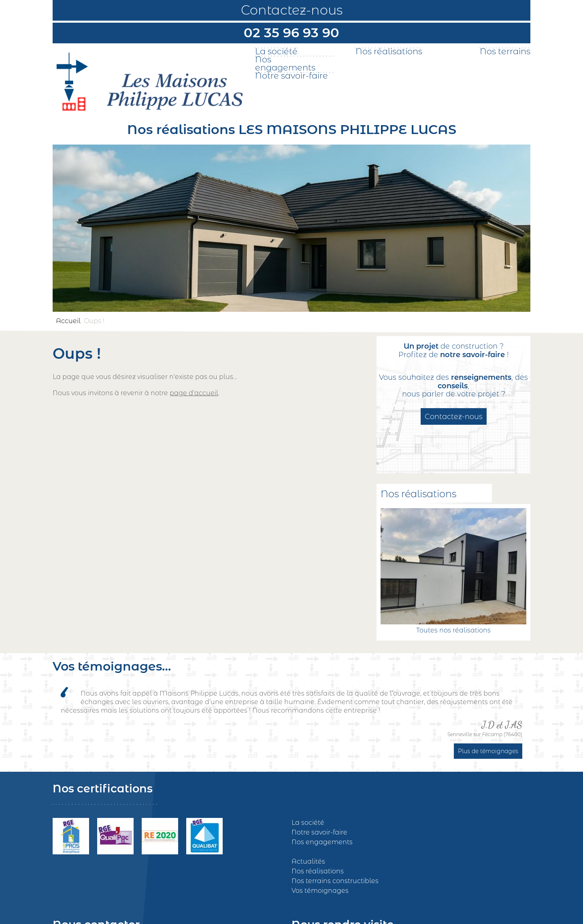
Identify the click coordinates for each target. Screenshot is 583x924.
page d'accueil (194, 393)
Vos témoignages (320, 891)
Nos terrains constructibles (335, 881)
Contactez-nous (292, 10)
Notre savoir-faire (291, 76)
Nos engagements (285, 64)
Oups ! (94, 321)
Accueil (68, 321)
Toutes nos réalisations (453, 630)
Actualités (308, 861)
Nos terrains (505, 51)
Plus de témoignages (488, 751)
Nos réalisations (389, 51)
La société (276, 51)
